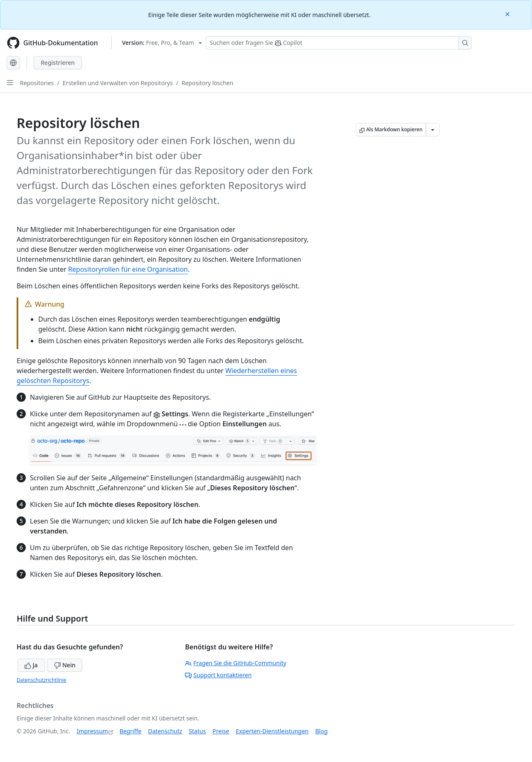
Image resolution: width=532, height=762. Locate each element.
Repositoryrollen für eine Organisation (128, 269)
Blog (322, 731)
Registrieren (58, 63)
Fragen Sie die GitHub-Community (236, 663)
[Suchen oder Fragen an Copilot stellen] (339, 43)
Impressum (92, 731)
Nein (65, 665)
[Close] (508, 14)
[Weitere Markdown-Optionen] (433, 130)
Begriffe (131, 731)
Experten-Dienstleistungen (272, 731)
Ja (31, 665)
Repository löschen (208, 83)
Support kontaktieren (218, 675)
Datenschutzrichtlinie (41, 680)
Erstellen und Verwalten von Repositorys (118, 83)
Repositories (37, 83)
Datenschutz (165, 731)
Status (197, 731)
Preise (221, 731)
